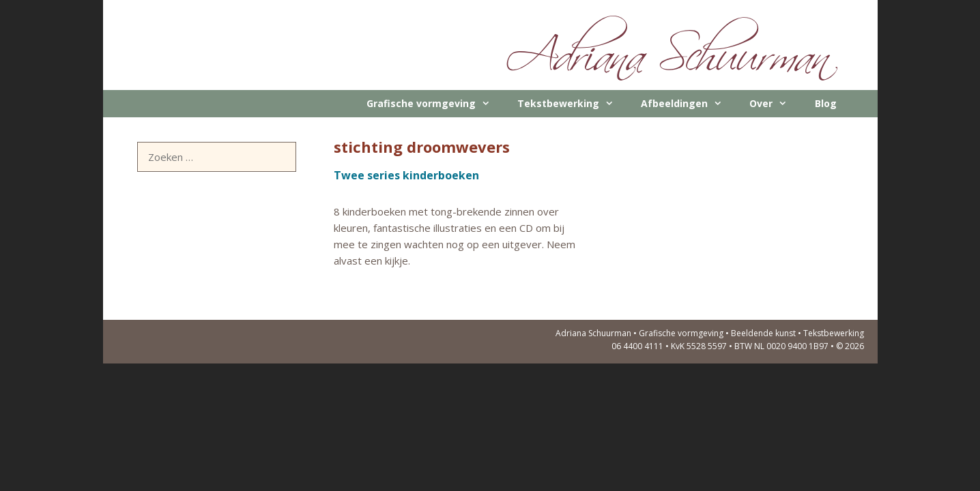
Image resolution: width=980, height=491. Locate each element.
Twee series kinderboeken (406, 175)
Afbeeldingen (688, 104)
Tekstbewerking (572, 104)
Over (775, 104)
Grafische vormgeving (435, 104)
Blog (826, 103)
